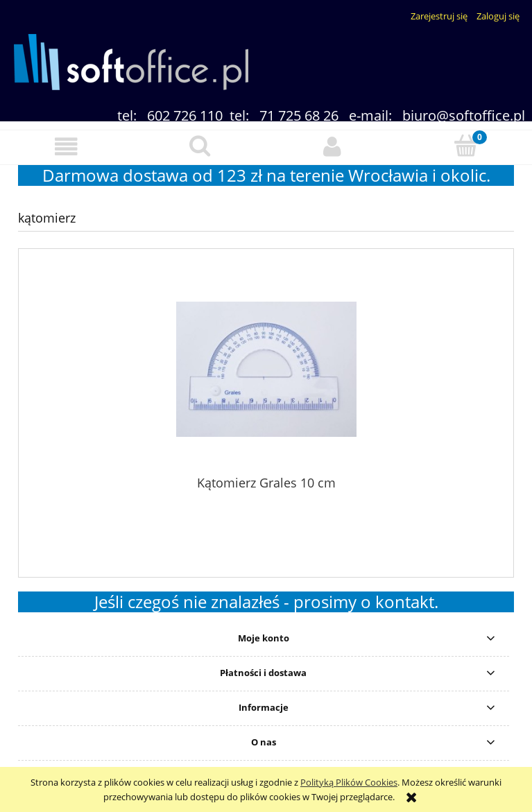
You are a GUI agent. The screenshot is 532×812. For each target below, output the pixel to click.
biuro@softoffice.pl (464, 115)
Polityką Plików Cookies (349, 782)
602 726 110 (185, 115)
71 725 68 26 (299, 115)
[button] (67, 147)
